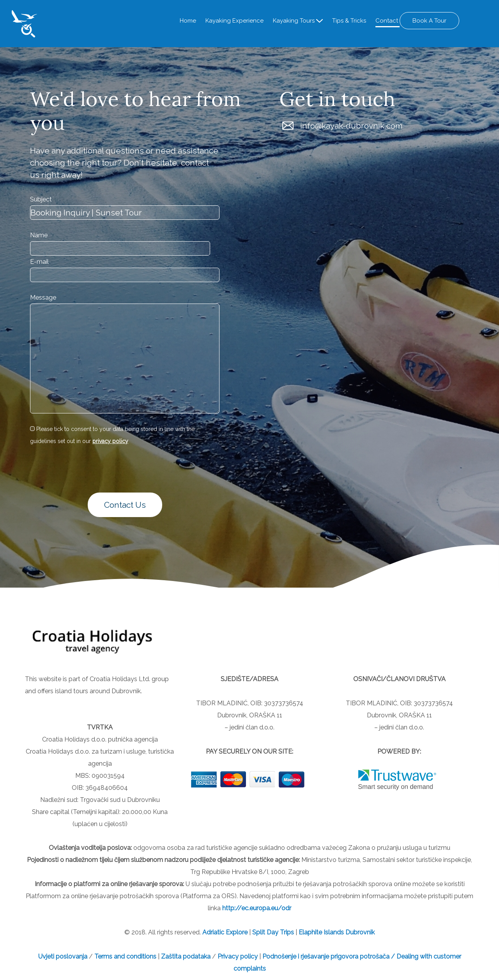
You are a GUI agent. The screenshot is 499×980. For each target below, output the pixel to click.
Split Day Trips (273, 932)
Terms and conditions (125, 956)
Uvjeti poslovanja (64, 956)
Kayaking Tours (295, 21)
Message (43, 298)
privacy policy (110, 441)
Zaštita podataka (186, 956)
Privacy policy (238, 956)
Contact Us (125, 505)
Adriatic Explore (225, 932)
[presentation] (76, 468)
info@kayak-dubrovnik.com (351, 125)
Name (39, 235)
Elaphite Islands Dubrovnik (337, 932)
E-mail (39, 261)
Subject (41, 199)
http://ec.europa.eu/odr (257, 908)
